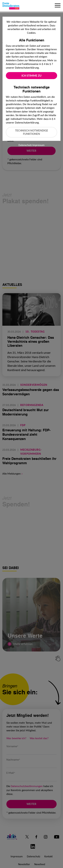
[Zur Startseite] (11, 6)
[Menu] (58, 6)
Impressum (38, 145)
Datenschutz (25, 145)
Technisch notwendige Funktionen (32, 132)
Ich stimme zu (32, 76)
